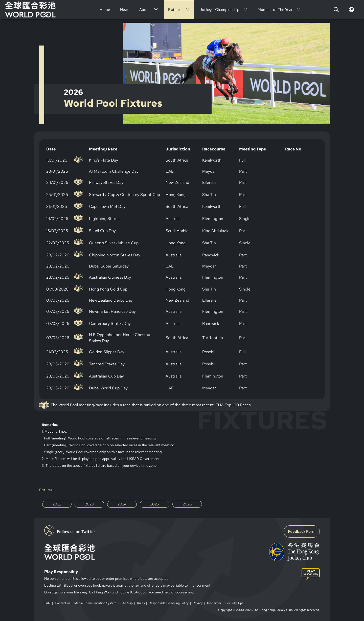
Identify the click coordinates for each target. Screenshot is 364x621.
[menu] (201, 9)
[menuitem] (105, 10)
